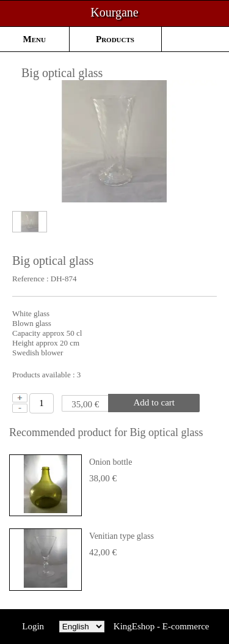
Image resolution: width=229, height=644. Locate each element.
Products (115, 39)
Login (33, 626)
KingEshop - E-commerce (162, 626)
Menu (35, 39)
